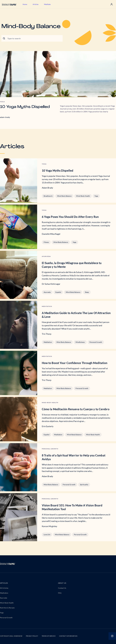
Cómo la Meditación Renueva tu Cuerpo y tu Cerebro (76, 409)
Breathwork (48, 196)
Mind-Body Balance (64, 196)
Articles (36, 4)
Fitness (46, 242)
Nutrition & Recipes (7, 608)
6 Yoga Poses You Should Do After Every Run (70, 217)
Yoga (96, 196)
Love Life (47, 534)
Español (58, 292)
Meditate (47, 4)
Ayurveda (47, 292)
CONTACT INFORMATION (68, 636)
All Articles (4, 588)
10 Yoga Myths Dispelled (25, 107)
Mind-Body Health (83, 196)
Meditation (48, 342)
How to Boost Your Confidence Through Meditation (75, 363)
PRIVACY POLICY (32, 636)
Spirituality (84, 485)
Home (25, 4)
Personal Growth (96, 342)
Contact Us (62, 588)
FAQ (60, 593)
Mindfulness (80, 342)
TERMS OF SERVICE (49, 636)
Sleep (87, 292)
